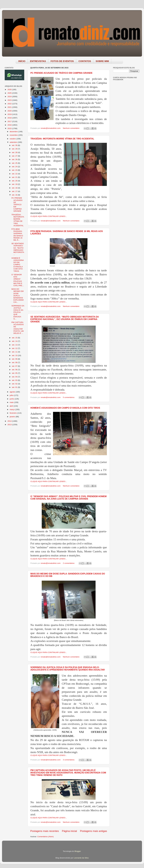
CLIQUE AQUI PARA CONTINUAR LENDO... (49, 216)
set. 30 (15, 145)
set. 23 (15, 170)
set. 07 (15, 366)
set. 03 (15, 380)
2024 (10, 97)
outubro (13, 139)
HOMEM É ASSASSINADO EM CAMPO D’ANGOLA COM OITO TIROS (65, 408)
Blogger (78, 851)
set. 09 (15, 359)
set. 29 (15, 149)
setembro (14, 142)
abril (12, 406)
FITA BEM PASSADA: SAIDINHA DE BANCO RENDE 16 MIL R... (17, 235)
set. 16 (15, 195)
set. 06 (15, 370)
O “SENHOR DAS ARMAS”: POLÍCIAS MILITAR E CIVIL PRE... (18, 280)
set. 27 (15, 156)
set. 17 (15, 191)
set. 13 (15, 345)
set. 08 (15, 362)
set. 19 (15, 184)
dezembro (14, 132)
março (12, 409)
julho (12, 395)
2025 (10, 93)
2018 (10, 118)
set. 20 (15, 181)
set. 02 (15, 384)
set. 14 (15, 341)
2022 (10, 104)
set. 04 (15, 377)
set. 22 (15, 174)
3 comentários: (69, 760)
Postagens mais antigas (93, 831)
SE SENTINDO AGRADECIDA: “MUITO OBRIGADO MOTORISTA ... (18, 249)
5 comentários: (69, 397)
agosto (13, 392)
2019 (10, 114)
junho (12, 399)
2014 (10, 421)
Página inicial (69, 831)
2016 (10, 125)
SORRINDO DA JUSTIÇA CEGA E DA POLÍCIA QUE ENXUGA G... (18, 312)
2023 (10, 100)
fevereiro (13, 413)
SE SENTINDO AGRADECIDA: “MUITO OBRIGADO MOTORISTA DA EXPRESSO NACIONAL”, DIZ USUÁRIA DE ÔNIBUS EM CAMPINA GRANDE (65, 319)
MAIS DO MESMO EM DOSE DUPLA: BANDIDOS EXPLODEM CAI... (17, 296)
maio (12, 402)
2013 (10, 425)
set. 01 (15, 387)
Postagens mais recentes (45, 831)
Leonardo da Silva (81, 858)
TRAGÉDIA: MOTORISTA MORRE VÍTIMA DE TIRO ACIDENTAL (62, 139)
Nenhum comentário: (72, 128)
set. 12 (15, 348)
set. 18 (15, 188)
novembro (14, 135)
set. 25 (15, 163)
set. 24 (15, 167)
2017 (10, 121)
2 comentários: (69, 563)
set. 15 (15, 338)
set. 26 (15, 159)
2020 (10, 111)
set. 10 (15, 355)
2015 (10, 128)
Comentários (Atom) (46, 837)
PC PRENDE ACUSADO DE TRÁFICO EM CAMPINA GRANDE (61, 73)
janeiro (13, 417)
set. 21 (15, 177)
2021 (10, 107)
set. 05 (15, 373)
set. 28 (15, 152)
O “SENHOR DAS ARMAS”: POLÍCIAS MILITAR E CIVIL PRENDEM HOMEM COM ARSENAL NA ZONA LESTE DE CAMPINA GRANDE (69, 498)
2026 (10, 90)
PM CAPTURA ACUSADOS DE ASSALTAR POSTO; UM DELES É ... (18, 328)
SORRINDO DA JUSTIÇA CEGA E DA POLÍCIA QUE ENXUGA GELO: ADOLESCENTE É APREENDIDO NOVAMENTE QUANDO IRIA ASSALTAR (68, 669)
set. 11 (15, 352)
